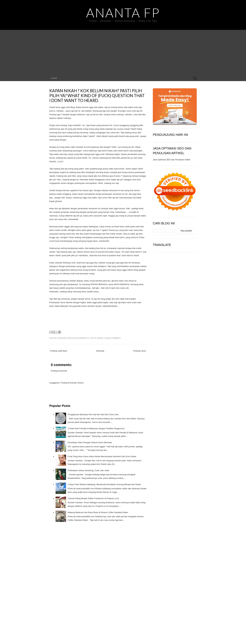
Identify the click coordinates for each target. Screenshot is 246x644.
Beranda (100, 351)
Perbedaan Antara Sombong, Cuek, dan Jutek (88, 470)
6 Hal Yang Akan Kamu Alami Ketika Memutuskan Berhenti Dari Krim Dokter (102, 456)
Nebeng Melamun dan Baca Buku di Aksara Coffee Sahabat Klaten (98, 512)
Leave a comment (113, 338)
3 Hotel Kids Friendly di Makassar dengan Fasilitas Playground (96, 428)
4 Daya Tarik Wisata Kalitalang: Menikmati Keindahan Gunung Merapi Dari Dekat (104, 484)
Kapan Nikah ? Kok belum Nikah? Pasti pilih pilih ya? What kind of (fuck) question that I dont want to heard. (97, 96)
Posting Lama (140, 351)
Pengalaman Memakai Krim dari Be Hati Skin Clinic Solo (93, 414)
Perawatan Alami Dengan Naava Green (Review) (90, 442)
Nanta (100, 338)
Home (54, 78)
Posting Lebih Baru (59, 351)
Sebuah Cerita (66, 338)
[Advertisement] (123, 52)
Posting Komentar (59, 371)
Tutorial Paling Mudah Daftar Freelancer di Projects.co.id (93, 498)
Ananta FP (123, 13)
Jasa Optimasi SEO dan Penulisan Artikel (171, 160)
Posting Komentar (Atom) (72, 383)
